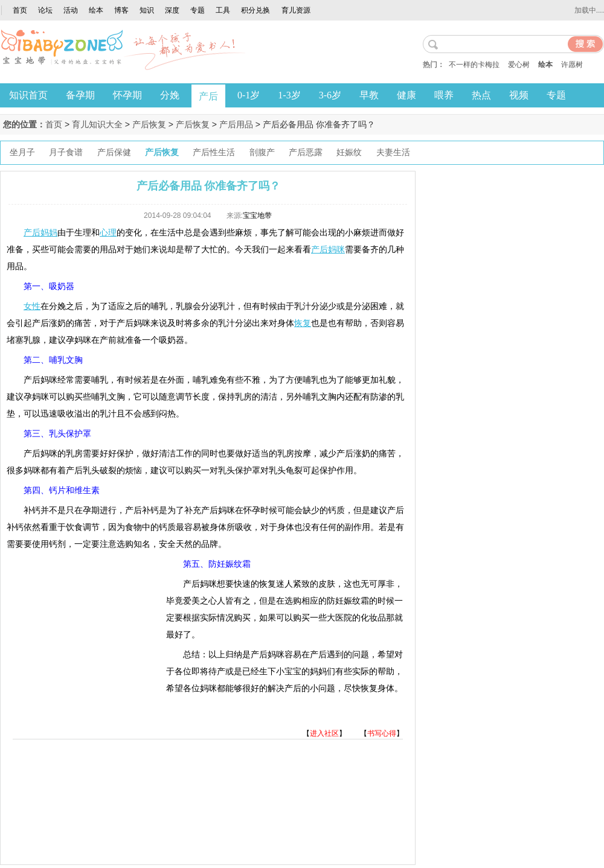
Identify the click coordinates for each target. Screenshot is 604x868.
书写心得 (382, 733)
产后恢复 (149, 124)
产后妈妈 (40, 232)
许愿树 (572, 65)
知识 (147, 10)
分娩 (170, 95)
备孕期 (80, 95)
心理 (108, 232)
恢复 (303, 323)
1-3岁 (289, 95)
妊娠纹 (349, 152)
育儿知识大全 (97, 124)
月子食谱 (66, 152)
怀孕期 (127, 95)
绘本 (96, 10)
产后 (208, 96)
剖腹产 (262, 152)
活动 (71, 10)
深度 (172, 10)
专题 (198, 10)
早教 (369, 95)
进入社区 (324, 733)
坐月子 (22, 152)
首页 (20, 10)
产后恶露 (306, 152)
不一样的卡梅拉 (474, 65)
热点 (481, 95)
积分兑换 (255, 10)
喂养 (444, 95)
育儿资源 (296, 10)
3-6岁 (330, 95)
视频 (519, 95)
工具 (223, 10)
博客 (121, 10)
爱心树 (519, 65)
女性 (32, 306)
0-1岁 (249, 95)
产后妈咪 (328, 249)
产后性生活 (214, 152)
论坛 (45, 10)
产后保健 (114, 152)
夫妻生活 (393, 152)
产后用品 (236, 124)
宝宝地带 (257, 215)
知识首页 (28, 95)
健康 (406, 95)
